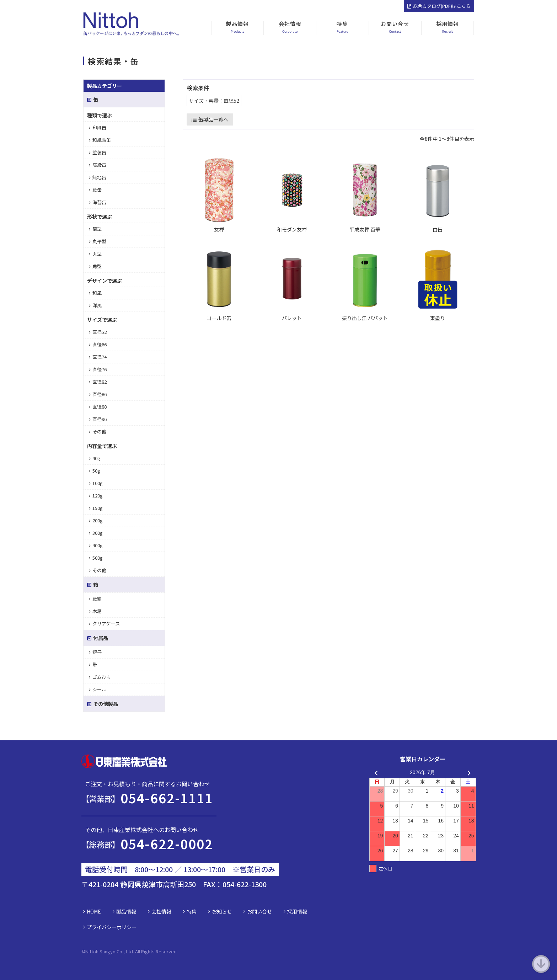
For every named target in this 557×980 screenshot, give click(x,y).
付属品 (98, 638)
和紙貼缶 (100, 140)
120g (96, 496)
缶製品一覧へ (210, 119)
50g (95, 471)
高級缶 (98, 165)
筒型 (95, 229)
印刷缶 (98, 127)
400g (96, 545)
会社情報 (161, 911)
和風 (95, 293)
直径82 (98, 382)
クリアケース (104, 624)
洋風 (95, 305)
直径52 (98, 332)
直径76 (98, 369)
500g (96, 558)
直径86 (98, 394)
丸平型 (98, 241)
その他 (98, 432)
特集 (192, 911)
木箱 (95, 611)
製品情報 (126, 911)
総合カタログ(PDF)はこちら (439, 6)
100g (96, 483)
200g (96, 520)
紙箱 (95, 599)
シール (98, 689)
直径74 (98, 357)
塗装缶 (98, 152)
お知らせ (222, 911)
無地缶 (98, 177)
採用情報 (297, 911)
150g (96, 508)
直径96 (98, 419)
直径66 (98, 344)
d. (176, 951)
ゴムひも (100, 677)
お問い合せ (259, 911)
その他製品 (103, 704)
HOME (94, 911)
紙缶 (95, 190)
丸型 (95, 254)
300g (96, 533)
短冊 (95, 652)
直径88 (98, 407)
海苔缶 (98, 202)
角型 (95, 266)
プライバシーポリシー (112, 927)
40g (95, 458)
